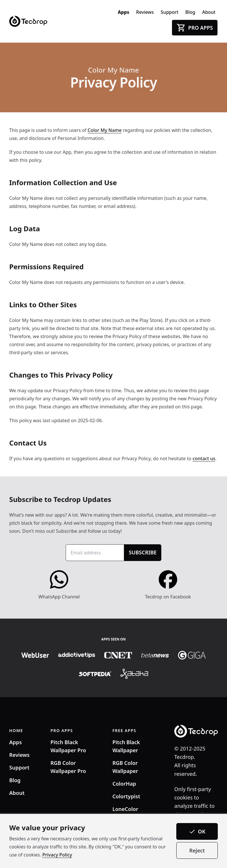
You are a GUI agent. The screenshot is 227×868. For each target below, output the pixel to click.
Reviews (145, 12)
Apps (124, 12)
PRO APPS (62, 730)
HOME (16, 730)
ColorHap (124, 784)
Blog (190, 12)
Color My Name (113, 70)
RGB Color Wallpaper (125, 767)
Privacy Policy (57, 855)
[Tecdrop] (28, 21)
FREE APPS (124, 730)
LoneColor (125, 809)
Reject (197, 850)
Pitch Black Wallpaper (126, 746)
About (209, 12)
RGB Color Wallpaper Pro (68, 767)
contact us (204, 458)
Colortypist (126, 796)
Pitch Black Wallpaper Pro (68, 746)
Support (170, 12)
